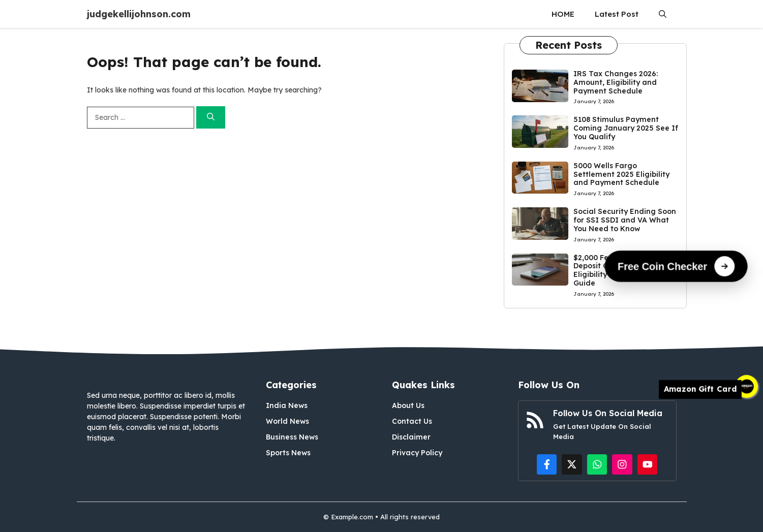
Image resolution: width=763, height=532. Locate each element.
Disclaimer (411, 437)
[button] (663, 14)
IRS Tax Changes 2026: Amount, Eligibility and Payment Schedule (616, 82)
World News (287, 421)
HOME (563, 14)
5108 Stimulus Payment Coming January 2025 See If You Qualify (626, 128)
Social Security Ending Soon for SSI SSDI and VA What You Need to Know (625, 220)
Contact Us (412, 421)
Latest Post (617, 14)
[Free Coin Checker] (676, 266)
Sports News (288, 453)
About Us (408, 405)
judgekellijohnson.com (139, 14)
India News (287, 405)
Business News (292, 437)
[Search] (211, 118)
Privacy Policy (417, 453)
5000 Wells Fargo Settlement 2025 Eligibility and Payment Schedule (621, 174)
